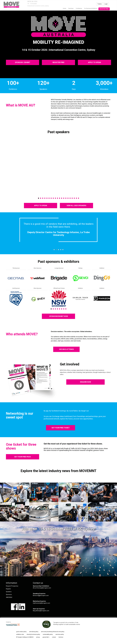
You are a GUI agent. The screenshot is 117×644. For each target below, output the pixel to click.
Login (106, 4)
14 (66, 198)
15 (68, 198)
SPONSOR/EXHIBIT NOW (58, 316)
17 (72, 198)
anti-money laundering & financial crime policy (53, 632)
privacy (38, 637)
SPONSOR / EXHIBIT (23, 62)
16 (70, 198)
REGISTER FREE (58, 62)
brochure (61, 637)
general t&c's (46, 637)
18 (74, 198)
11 (60, 198)
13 (64, 198)
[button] (54, 250)
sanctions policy (60, 634)
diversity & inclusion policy (33, 634)
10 (57, 198)
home (64, 8)
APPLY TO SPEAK (94, 62)
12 (62, 198)
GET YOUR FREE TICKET (61, 428)
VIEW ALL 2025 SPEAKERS (76, 205)
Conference (79, 8)
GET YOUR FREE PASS (23, 457)
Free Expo (71, 8)
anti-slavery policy (34, 632)
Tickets (100, 4)
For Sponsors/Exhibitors (91, 8)
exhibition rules (20, 634)
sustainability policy (48, 634)
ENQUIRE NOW (86, 382)
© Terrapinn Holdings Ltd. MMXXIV (25, 637)
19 (76, 198)
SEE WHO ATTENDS (66, 349)
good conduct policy (21, 632)
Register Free (104, 9)
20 (78, 198)
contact (54, 637)
